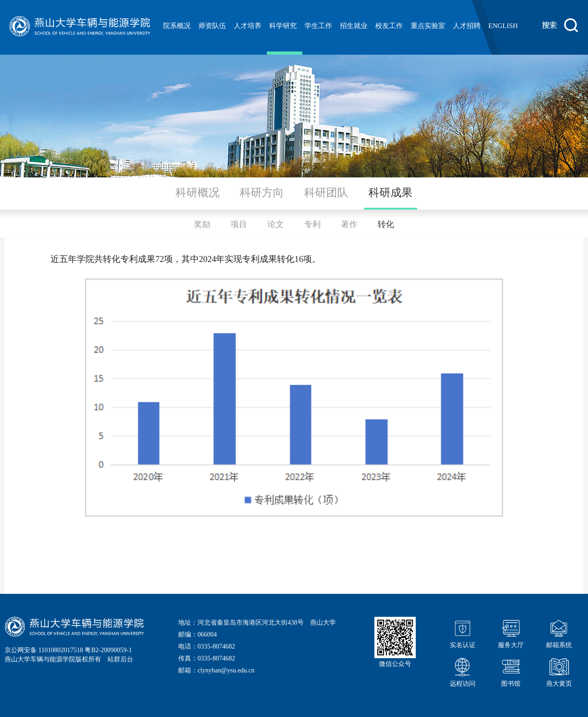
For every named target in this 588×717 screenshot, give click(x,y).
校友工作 (389, 26)
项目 (239, 224)
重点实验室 (428, 26)
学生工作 (318, 26)
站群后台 (120, 659)
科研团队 (326, 193)
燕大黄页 (559, 671)
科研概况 (198, 193)
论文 (276, 224)
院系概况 (177, 26)
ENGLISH (503, 26)
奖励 (202, 224)
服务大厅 (511, 633)
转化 (386, 224)
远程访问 (463, 671)
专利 (312, 224)
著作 (349, 224)
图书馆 (511, 671)
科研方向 (262, 193)
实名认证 (463, 633)
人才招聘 (467, 26)
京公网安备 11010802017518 (44, 650)
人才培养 (248, 26)
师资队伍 (212, 26)
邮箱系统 (559, 633)
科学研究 (283, 26)
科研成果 (390, 193)
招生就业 (354, 26)
